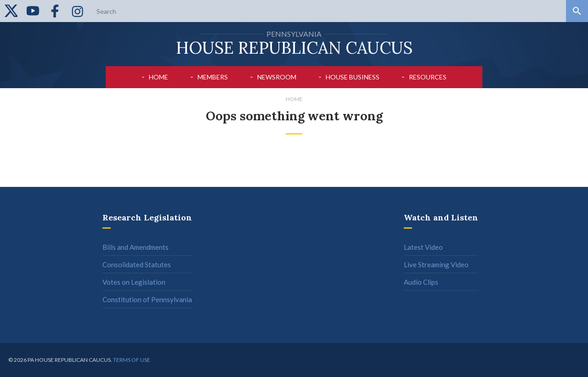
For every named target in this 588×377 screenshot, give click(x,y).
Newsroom (277, 77)
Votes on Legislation (134, 282)
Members (213, 77)
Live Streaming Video (436, 264)
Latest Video (423, 247)
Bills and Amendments (136, 247)
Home (158, 77)
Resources (428, 77)
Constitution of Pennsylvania (147, 299)
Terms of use (132, 360)
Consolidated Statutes (137, 264)
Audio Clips (421, 282)
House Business (353, 77)
